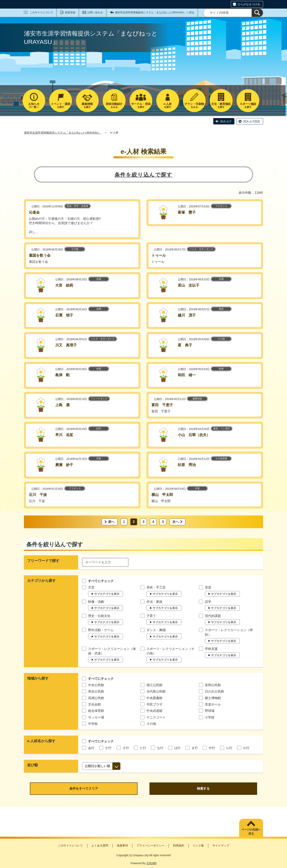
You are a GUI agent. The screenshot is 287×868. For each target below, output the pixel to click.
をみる (114, 105)
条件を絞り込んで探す (144, 175)
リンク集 (198, 845)
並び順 (32, 765)
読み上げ (226, 121)
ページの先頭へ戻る (251, 832)
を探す (61, 105)
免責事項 (122, 845)
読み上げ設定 (252, 121)
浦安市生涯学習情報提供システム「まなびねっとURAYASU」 (63, 133)
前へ (111, 522)
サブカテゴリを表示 (107, 594)
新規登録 (70, 12)
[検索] (257, 13)
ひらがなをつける (249, 4)
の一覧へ (34, 105)
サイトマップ (221, 845)
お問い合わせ (95, 12)
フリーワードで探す (43, 561)
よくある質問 (100, 845)
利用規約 (179, 845)
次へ (176, 522)
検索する (203, 789)
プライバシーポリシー (150, 845)
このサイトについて (41, 12)
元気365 (151, 863)
